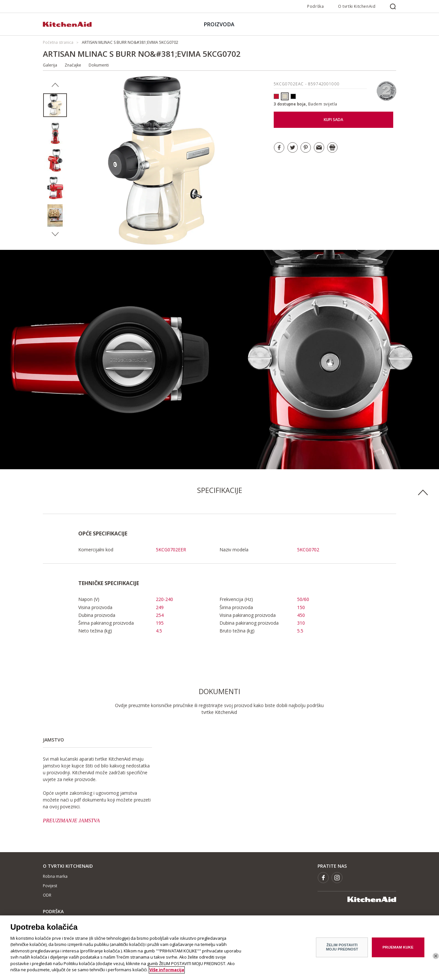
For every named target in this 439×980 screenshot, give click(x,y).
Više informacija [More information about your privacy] (167, 973)
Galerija (50, 65)
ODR (47, 895)
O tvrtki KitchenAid (357, 6)
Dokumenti (99, 65)
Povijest (50, 886)
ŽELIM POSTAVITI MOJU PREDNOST (342, 950)
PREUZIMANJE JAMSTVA (71, 821)
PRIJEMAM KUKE (398, 950)
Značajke (73, 65)
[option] (55, 105)
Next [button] (55, 234)
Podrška (315, 6)
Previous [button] (55, 85)
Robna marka (55, 876)
